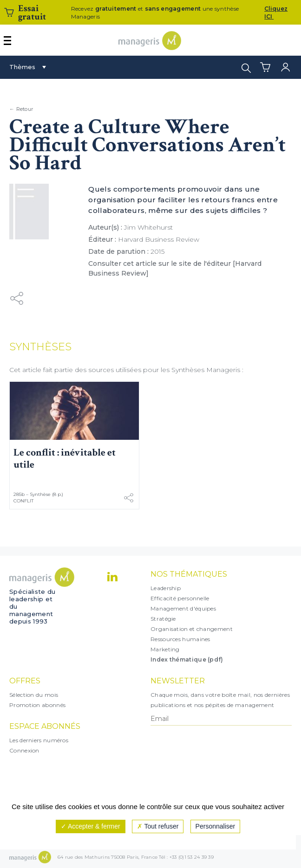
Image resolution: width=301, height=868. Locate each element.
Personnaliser (216, 826)
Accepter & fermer (91, 826)
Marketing (165, 649)
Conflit (23, 501)
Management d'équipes (183, 608)
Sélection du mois (34, 695)
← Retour (21, 109)
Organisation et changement (192, 629)
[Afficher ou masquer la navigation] (7, 41)
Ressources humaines (180, 639)
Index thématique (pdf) (187, 659)
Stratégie (163, 619)
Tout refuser (158, 826)
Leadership (166, 588)
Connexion (24, 750)
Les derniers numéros (39, 740)
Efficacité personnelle (180, 598)
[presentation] (191, 764)
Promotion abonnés (37, 705)
